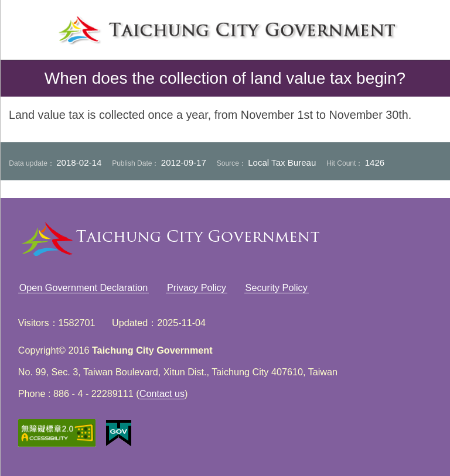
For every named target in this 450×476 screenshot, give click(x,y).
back (19, 78)
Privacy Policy (197, 287)
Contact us (162, 393)
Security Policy (277, 287)
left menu (27, 27)
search (423, 27)
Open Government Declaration (84, 287)
